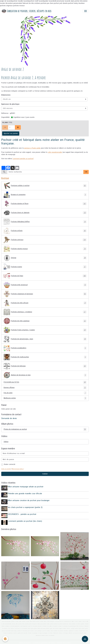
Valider (45, 474)
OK (86, 172)
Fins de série (45, 393)
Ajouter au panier (11, 133)
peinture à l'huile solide (32, 148)
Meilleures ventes (45, 398)
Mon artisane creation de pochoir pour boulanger (29, 500)
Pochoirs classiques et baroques (45, 294)
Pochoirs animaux (45, 240)
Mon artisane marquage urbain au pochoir (26, 487)
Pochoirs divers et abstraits (45, 213)
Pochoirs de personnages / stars (45, 339)
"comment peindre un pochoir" (23, 159)
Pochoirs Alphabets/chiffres (45, 222)
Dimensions (6, 95)
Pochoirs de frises (45, 276)
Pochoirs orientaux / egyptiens (45, 312)
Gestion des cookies (64, 641)
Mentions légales (25, 641)
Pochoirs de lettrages (45, 366)
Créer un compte (6, 469)
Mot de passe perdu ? (18, 469)
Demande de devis (9, 418)
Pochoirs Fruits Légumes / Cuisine (45, 330)
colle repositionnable (55, 152)
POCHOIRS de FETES (45, 382)
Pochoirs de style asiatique (45, 321)
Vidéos (6, 442)
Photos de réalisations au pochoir (45, 429)
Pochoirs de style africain (45, 303)
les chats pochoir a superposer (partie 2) (26, 507)
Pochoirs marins (45, 267)
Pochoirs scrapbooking (45, 348)
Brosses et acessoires (45, 195)
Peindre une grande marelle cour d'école (25, 493)
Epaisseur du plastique (10, 104)
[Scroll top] (85, 639)
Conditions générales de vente (44, 641)
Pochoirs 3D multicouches (45, 357)
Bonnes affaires (45, 388)
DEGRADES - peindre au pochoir (23, 513)
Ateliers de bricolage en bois (45, 375)
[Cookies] (5, 639)
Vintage (45, 258)
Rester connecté (10, 464)
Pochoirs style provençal (45, 285)
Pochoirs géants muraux (45, 249)
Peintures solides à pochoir (45, 186)
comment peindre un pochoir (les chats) (25, 520)
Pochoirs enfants (45, 231)
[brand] (27, 11)
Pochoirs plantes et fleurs (45, 204)
